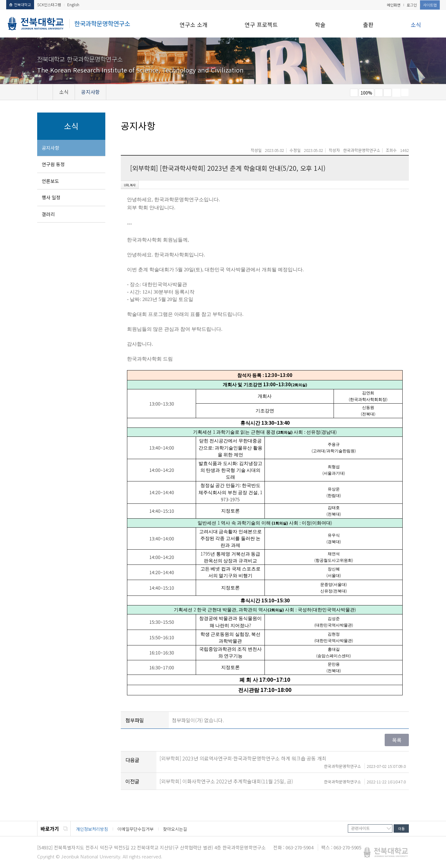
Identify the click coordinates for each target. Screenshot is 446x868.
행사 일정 (51, 197)
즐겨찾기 (387, 93)
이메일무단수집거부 (136, 829)
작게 (354, 93)
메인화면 (394, 5)
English (73, 4)
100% (366, 93)
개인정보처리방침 (92, 829)
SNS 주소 (405, 92)
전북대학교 (20, 4)
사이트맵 (430, 5)
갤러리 (48, 214)
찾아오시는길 (175, 829)
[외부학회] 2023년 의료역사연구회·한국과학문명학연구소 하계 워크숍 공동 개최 (283, 758)
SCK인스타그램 (49, 4)
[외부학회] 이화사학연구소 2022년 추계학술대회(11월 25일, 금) (283, 781)
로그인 (412, 5)
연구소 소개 (194, 24)
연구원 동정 (53, 164)
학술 (320, 24)
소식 (416, 24)
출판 (368, 24)
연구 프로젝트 (261, 24)
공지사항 (50, 148)
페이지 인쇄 (396, 93)
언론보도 (50, 181)
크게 (379, 93)
